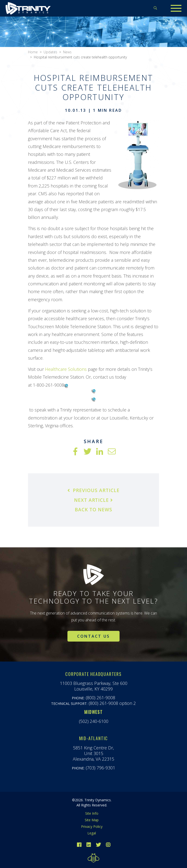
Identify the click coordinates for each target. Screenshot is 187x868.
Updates (50, 52)
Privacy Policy (92, 826)
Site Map (92, 820)
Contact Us (93, 636)
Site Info (92, 813)
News (67, 52)
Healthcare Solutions (66, 369)
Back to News (93, 510)
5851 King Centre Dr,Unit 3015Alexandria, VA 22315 (93, 753)
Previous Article (93, 490)
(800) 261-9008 (100, 698)
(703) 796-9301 (100, 768)
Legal (92, 833)
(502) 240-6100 (94, 721)
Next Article (93, 500)
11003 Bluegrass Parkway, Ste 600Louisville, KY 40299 (94, 686)
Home (33, 52)
